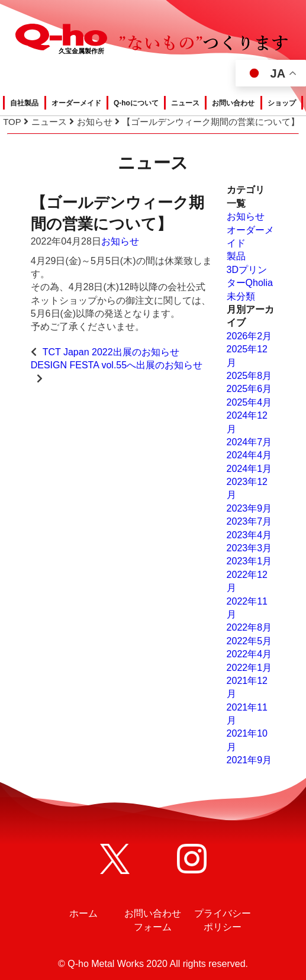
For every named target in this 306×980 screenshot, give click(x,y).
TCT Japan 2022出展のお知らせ (111, 352)
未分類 (241, 296)
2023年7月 (249, 521)
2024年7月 (249, 442)
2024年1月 (249, 469)
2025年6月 (249, 389)
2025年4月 (249, 402)
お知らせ (120, 241)
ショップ (282, 103)
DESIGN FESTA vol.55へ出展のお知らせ (117, 365)
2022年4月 (249, 654)
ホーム (83, 913)
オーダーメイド (76, 103)
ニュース (185, 103)
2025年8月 (249, 376)
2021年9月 (249, 760)
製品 (236, 256)
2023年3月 (249, 548)
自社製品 (24, 103)
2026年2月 (249, 336)
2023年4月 (249, 535)
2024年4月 (249, 455)
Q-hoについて (136, 103)
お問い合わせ (233, 103)
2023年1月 (249, 561)
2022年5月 (249, 641)
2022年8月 (249, 627)
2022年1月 (249, 668)
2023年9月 (249, 508)
